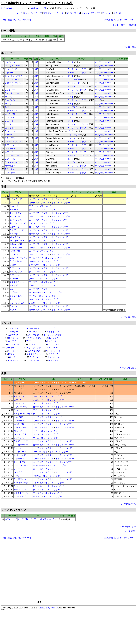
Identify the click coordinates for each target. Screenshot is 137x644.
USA (36, 62)
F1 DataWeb (7, 8)
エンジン (85, 13)
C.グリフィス (11, 111)
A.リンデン (10, 138)
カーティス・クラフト (78, 69)
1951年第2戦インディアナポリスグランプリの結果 (37, 3)
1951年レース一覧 (38, 8)
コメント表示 (119, 25)
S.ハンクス (10, 114)
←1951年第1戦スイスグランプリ (16, 20)
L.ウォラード (11, 173)
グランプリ (96, 13)
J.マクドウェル (12, 93)
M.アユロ (14, 310)
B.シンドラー (11, 90)
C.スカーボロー (12, 155)
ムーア (71, 62)
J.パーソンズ (11, 69)
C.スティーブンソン (14, 83)
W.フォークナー (12, 66)
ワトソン (72, 117)
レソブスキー (74, 107)
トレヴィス (73, 162)
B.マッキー (10, 152)
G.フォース (10, 149)
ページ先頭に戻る (128, 47)
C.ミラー (9, 124)
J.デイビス (10, 159)
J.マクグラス (11, 86)
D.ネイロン (10, 100)
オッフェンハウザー (104, 62)
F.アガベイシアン (13, 142)
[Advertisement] (72, 573)
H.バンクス (10, 62)
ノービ (98, 100)
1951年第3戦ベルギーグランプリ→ (120, 20)
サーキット (107, 13)
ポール (71, 159)
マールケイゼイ (75, 83)
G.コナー (9, 107)
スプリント (48, 13)
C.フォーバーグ (12, 145)
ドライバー (60, 13)
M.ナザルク (10, 166)
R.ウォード (10, 131)
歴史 (115, 13)
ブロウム (72, 131)
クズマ (71, 66)
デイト (71, 76)
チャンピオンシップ (33, 13)
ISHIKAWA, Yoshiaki (49, 608)
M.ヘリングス (11, 104)
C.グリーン (10, 73)
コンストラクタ (73, 13)
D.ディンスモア (12, 79)
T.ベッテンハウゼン (14, 76)
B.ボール (9, 135)
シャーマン (73, 138)
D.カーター (10, 121)
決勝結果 (132, 25)
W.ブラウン (10, 128)
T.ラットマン (11, 169)
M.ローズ (9, 97)
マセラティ (73, 93)
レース (19, 13)
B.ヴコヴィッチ (12, 162)
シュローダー (74, 79)
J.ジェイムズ (11, 117)
